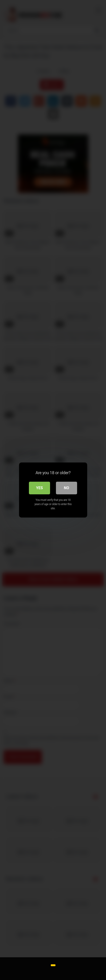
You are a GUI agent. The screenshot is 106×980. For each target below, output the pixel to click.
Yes (40, 488)
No (67, 488)
